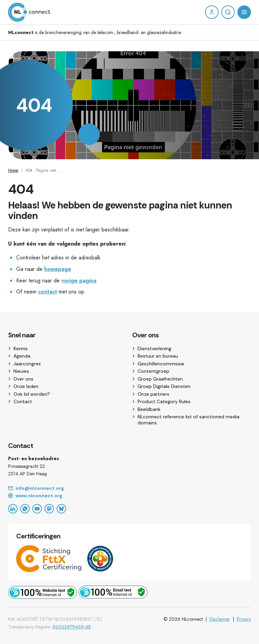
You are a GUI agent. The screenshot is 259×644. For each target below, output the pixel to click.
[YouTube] (37, 509)
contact (48, 292)
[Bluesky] (61, 509)
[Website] (129, 496)
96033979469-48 (71, 627)
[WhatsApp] (25, 509)
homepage (58, 269)
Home (13, 170)
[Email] (129, 488)
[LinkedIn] (13, 509)
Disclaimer (220, 619)
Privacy (244, 619)
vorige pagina (79, 281)
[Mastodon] (49, 509)
